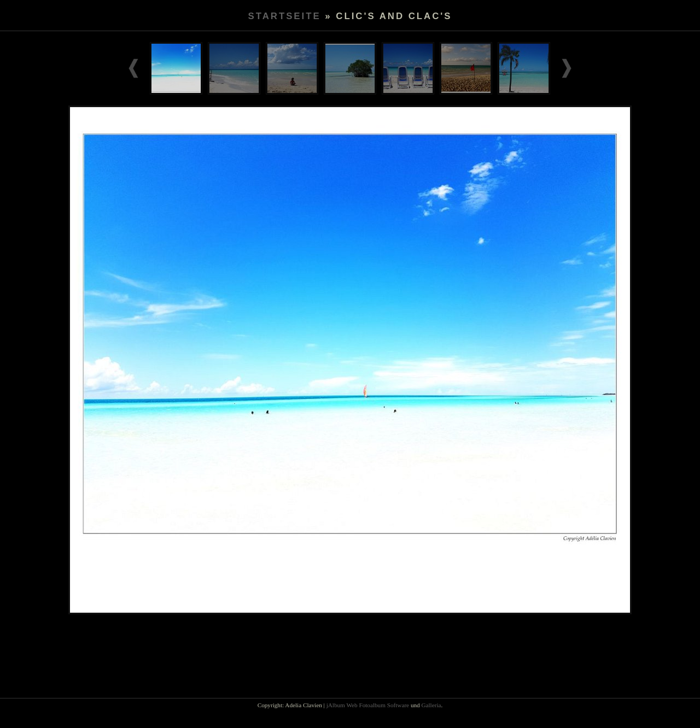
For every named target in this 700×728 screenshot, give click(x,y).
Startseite (284, 16)
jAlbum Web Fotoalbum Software (368, 705)
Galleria (431, 705)
